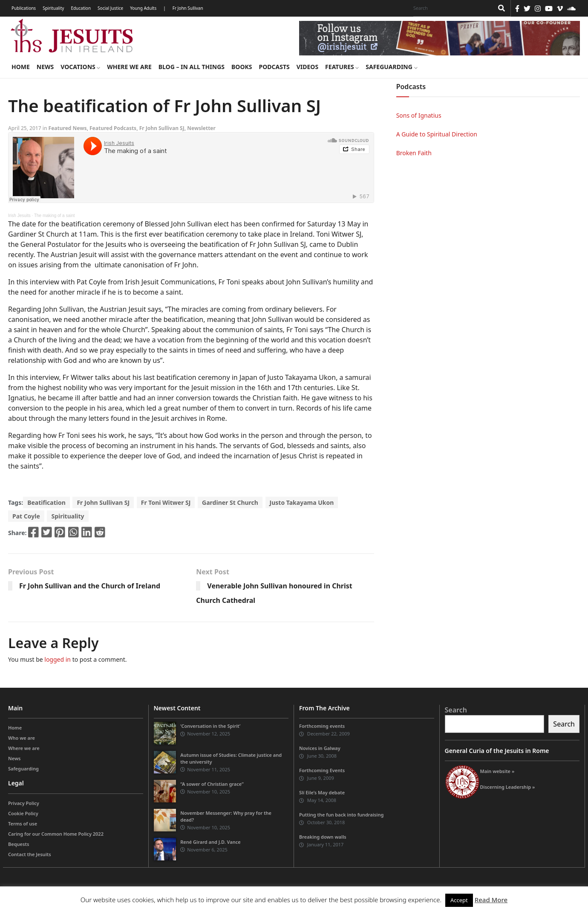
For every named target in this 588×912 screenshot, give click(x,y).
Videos (307, 67)
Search (456, 710)
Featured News (68, 128)
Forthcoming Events (322, 770)
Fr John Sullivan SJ (162, 128)
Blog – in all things (192, 67)
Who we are (22, 738)
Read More (491, 900)
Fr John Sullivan (188, 8)
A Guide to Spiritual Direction (437, 134)
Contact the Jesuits (30, 854)
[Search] (451, 8)
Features (342, 67)
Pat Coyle (26, 516)
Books (242, 67)
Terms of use (23, 824)
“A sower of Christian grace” (212, 784)
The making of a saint (55, 216)
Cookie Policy (23, 813)
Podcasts (274, 67)
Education (81, 8)
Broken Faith (414, 153)
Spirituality (53, 8)
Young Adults (143, 8)
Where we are (129, 67)
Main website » (497, 771)
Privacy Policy (24, 803)
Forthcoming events (322, 726)
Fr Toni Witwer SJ (166, 502)
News (45, 67)
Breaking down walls (323, 837)
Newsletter (201, 128)
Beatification (46, 502)
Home (21, 67)
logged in (58, 659)
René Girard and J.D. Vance (210, 842)
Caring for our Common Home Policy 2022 (56, 834)
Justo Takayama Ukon (302, 502)
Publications (24, 8)
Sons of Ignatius (419, 115)
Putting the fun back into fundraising (341, 815)
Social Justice (110, 8)
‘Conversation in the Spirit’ (210, 726)
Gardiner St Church (230, 502)
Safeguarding (391, 67)
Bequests (19, 844)
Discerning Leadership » (508, 787)
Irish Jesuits (19, 216)
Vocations (80, 67)
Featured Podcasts (113, 128)
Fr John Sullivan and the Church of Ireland (90, 586)
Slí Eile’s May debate (322, 792)
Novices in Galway (320, 748)
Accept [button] (459, 900)
